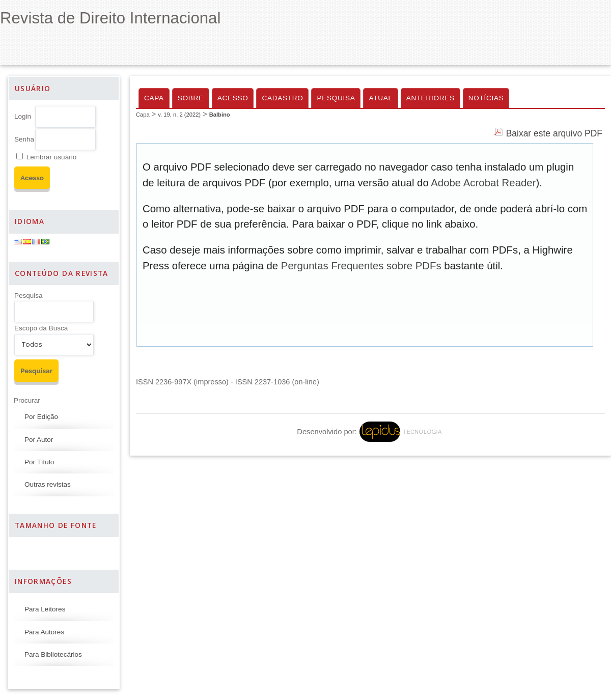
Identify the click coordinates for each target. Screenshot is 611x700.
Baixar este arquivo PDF (554, 133)
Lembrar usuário (51, 157)
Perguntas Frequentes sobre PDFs (361, 266)
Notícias (486, 98)
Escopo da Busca (41, 328)
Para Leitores (45, 609)
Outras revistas (48, 484)
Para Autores (44, 632)
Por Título (39, 462)
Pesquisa (29, 296)
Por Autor (39, 440)
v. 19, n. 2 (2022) (179, 115)
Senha (24, 139)
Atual (380, 98)
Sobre (191, 98)
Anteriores (431, 98)
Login (23, 116)
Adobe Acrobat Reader (483, 183)
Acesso (233, 98)
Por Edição (41, 417)
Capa (154, 98)
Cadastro (282, 98)
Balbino (220, 115)
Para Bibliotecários (53, 654)
